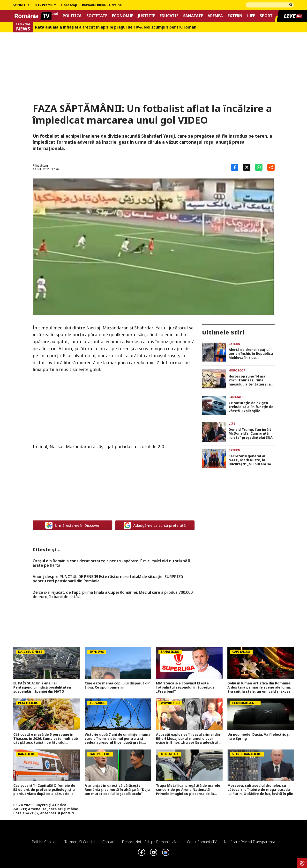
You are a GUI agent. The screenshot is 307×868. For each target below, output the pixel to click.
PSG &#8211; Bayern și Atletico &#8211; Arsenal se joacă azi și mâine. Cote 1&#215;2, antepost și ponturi (46, 809)
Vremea (215, 16)
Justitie (146, 16)
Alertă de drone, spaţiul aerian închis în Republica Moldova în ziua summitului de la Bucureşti (251, 354)
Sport (266, 16)
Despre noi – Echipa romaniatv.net (151, 842)
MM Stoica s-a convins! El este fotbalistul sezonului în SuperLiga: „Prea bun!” (186, 687)
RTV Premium (46, 5)
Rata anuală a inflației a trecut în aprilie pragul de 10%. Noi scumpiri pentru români (116, 27)
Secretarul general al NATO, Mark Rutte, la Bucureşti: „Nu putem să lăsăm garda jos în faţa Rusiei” (250, 460)
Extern (235, 16)
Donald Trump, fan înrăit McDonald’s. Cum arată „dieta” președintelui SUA (251, 434)
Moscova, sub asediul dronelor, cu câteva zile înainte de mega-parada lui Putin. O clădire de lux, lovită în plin (260, 790)
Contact (109, 842)
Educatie (169, 16)
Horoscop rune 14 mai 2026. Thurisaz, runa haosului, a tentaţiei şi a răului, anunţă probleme (250, 380)
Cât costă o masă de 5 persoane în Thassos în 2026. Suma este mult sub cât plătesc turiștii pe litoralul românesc (46, 739)
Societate (97, 16)
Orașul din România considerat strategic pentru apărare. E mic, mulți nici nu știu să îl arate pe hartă (111, 563)
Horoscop (69, 5)
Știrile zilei (22, 5)
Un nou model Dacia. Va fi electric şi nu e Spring (258, 737)
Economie (123, 16)
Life (251, 16)
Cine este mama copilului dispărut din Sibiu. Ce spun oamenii (118, 685)
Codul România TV (202, 842)
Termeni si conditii (80, 842)
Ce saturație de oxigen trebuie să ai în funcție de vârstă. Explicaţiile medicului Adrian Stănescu (251, 407)
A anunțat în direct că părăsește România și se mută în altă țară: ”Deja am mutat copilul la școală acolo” (117, 790)
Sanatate (193, 16)
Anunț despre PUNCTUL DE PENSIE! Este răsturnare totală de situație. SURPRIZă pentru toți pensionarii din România (108, 579)
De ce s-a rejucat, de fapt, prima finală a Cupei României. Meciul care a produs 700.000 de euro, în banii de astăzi (113, 595)
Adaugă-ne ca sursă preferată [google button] (155, 525)
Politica (72, 16)
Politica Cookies (45, 842)
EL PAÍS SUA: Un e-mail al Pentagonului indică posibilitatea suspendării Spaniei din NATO (42, 687)
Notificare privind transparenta (250, 842)
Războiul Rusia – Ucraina (102, 5)
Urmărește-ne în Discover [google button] (72, 525)
